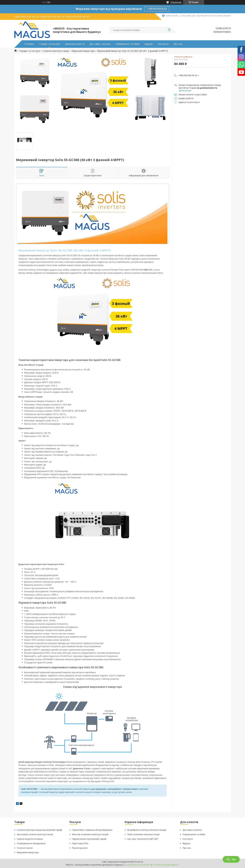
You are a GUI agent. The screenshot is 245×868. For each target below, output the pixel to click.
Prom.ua (139, 862)
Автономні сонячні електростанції (35, 834)
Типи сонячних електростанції (143, 834)
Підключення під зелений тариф (89, 839)
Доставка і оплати (100, 44)
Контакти (163, 44)
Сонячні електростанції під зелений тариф (39, 830)
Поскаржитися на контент (138, 865)
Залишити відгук (222, 32)
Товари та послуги (50, 44)
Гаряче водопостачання (30, 839)
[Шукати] (169, 30)
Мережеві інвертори (83, 51)
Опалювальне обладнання (31, 843)
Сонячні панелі (25, 848)
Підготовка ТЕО (80, 843)
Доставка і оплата (192, 830)
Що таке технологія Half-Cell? (143, 839)
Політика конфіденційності (166, 865)
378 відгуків (176, 2)
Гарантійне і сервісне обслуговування (92, 830)
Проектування (80, 848)
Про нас (178, 44)
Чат (231, 859)
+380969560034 (157, 9)
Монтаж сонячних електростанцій (90, 834)
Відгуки (149, 44)
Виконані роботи (75, 44)
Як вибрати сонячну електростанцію (147, 830)
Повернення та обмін (127, 44)
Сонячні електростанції (56, 51)
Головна (29, 44)
